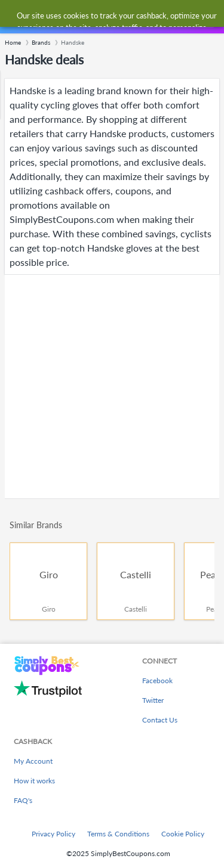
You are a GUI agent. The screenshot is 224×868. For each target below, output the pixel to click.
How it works (34, 781)
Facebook (157, 681)
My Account (33, 761)
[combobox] (124, 17)
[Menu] (15, 17)
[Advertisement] (112, 387)
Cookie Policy (183, 834)
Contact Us (160, 720)
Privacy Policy (53, 834)
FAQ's (23, 800)
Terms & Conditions (118, 834)
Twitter (153, 700)
